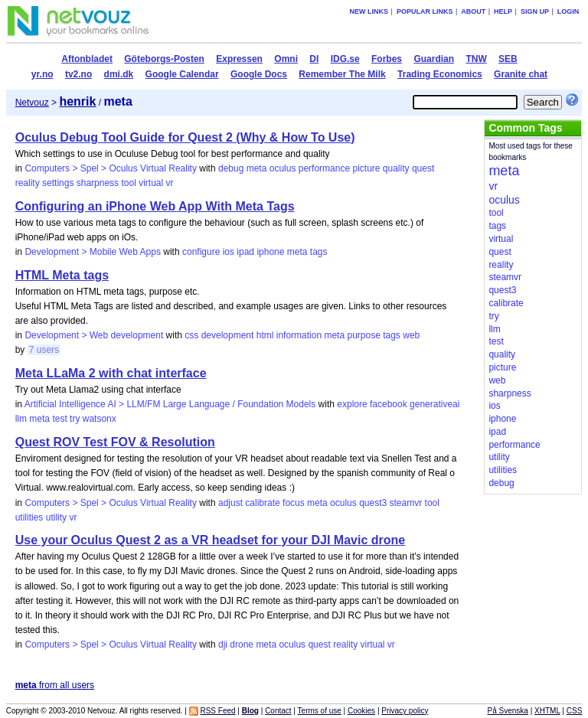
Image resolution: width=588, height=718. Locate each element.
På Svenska (508, 711)
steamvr (406, 503)
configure (201, 252)
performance (324, 168)
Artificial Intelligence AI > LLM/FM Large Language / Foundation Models (170, 404)
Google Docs (259, 74)
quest (423, 168)
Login (568, 11)
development (228, 335)
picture (366, 168)
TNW (476, 59)
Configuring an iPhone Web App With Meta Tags (155, 206)
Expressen (239, 59)
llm (21, 419)
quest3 (373, 503)
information (299, 335)
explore (352, 404)
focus (294, 503)
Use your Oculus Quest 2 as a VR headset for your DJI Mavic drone (211, 540)
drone (242, 645)
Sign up (535, 11)
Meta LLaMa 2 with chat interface (111, 373)
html (265, 335)
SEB (508, 59)
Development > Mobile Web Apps (93, 252)
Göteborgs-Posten (164, 59)
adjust (230, 503)
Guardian (434, 59)
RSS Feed (217, 711)
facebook (389, 404)
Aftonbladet (87, 59)
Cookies (361, 711)
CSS (575, 711)
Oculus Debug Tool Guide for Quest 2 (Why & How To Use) (185, 137)
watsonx (100, 419)
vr (170, 183)
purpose (363, 335)
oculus (283, 168)
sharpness (98, 183)
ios (229, 252)
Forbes (387, 59)
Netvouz (32, 103)
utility (56, 517)
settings (58, 183)
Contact (278, 711)
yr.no (42, 74)
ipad (245, 252)
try (75, 419)
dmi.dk (119, 74)
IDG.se (345, 59)
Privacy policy (405, 711)
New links (369, 11)
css (191, 335)
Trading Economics (440, 74)
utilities (29, 517)
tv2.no (78, 74)
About (473, 11)
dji (223, 645)
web (411, 335)
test (59, 419)
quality (396, 168)
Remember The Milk (342, 74)
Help (503, 11)
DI (314, 59)
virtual (151, 183)
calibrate (262, 503)
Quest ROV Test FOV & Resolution (115, 442)
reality (28, 183)
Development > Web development (94, 335)
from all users (55, 685)
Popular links (425, 11)
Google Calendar (182, 74)
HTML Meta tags (62, 275)
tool (128, 183)
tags (319, 252)
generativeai (434, 404)
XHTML (547, 711)
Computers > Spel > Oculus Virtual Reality (111, 168)
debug (231, 168)
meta (257, 168)
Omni (286, 59)
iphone (270, 252)
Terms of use (320, 711)
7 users (44, 350)
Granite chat (521, 74)
